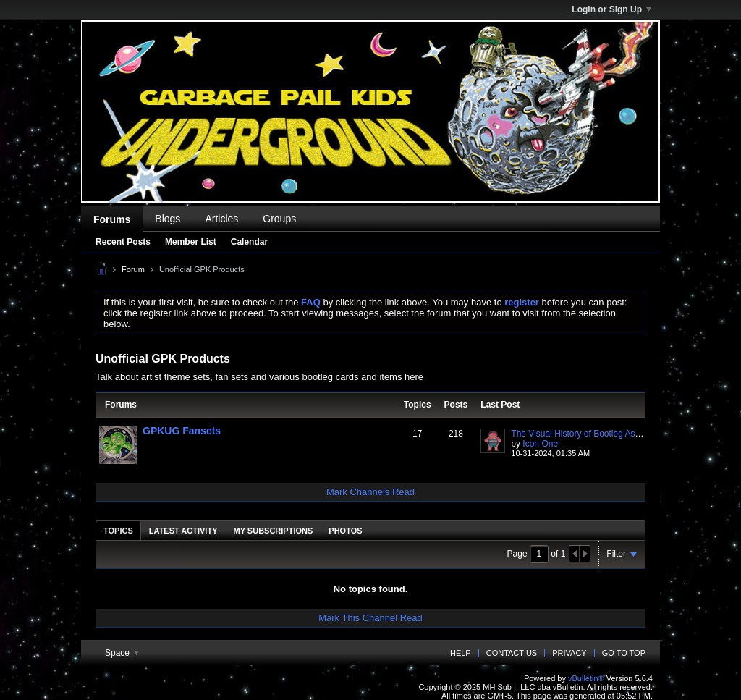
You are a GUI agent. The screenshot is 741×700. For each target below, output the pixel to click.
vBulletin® (586, 678)
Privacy (569, 653)
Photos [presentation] (345, 531)
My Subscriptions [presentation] (274, 531)
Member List (191, 242)
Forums (112, 219)
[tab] (118, 530)
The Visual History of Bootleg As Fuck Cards (596, 434)
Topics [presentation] (118, 531)
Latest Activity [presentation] (183, 531)
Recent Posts (123, 242)
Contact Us (512, 653)
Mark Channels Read (370, 492)
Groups (279, 219)
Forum (133, 269)
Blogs (168, 219)
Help (461, 653)
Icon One (540, 444)
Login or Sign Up (611, 9)
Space (122, 653)
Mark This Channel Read (370, 618)
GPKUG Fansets (182, 431)
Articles (221, 219)
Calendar (249, 242)
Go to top (624, 653)
